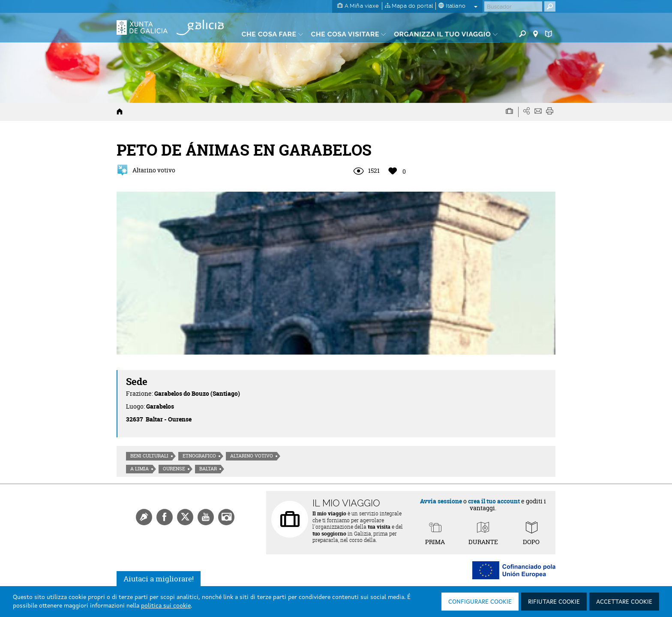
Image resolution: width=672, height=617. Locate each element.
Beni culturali (149, 456)
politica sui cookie (166, 606)
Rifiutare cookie (554, 602)
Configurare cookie (480, 602)
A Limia (139, 469)
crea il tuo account (494, 501)
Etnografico (199, 456)
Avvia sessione (441, 501)
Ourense (174, 469)
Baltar (208, 469)
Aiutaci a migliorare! (159, 579)
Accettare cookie (624, 602)
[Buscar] (513, 6)
